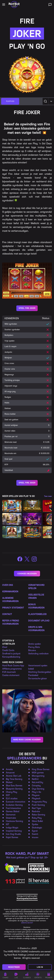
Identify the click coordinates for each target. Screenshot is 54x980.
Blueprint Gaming (14, 789)
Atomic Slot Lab (14, 776)
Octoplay (36, 786)
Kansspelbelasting (11, 657)
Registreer (14, 967)
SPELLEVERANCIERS (24, 758)
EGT (8, 795)
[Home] (14, 5)
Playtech (36, 798)
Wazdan (35, 837)
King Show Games (41, 769)
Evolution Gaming (14, 805)
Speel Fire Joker (27, 308)
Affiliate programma (12, 669)
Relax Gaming (38, 815)
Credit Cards (8, 650)
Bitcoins (32, 650)
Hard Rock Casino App (13, 666)
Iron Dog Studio (13, 834)
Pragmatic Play (39, 802)
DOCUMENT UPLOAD (39, 621)
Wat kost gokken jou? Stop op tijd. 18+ (27, 857)
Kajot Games (12, 837)
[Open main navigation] (4, 5)
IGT (8, 824)
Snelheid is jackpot (11, 654)
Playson (36, 795)
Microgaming (38, 776)
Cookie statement (11, 675)
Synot (35, 831)
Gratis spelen (35, 644)
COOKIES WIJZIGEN (27, 574)
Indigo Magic (12, 828)
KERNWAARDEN (10, 592)
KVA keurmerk (9, 672)
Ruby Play (37, 818)
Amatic (9, 769)
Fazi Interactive (13, 808)
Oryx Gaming (38, 789)
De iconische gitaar (38, 678)
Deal (5, 647)
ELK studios (12, 798)
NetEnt (35, 779)
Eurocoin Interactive (16, 802)
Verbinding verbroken (38, 654)
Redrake (36, 811)
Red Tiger (36, 808)
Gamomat (11, 815)
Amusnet (10, 773)
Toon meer (48, 496)
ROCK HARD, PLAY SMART (27, 854)
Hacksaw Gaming (14, 821)
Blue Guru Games (14, 786)
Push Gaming (38, 805)
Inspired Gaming (14, 831)
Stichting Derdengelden (40, 672)
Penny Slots (34, 647)
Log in (40, 967)
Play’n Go (36, 792)
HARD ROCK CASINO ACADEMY (27, 740)
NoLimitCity (37, 782)
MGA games (38, 773)
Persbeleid (33, 675)
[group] (10, 101)
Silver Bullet (37, 821)
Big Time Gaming (14, 779)
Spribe (35, 824)
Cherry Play (11, 792)
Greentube (11, 818)
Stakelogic (37, 828)
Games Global (13, 811)
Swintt (35, 834)
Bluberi (9, 782)
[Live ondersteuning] (50, 5)
